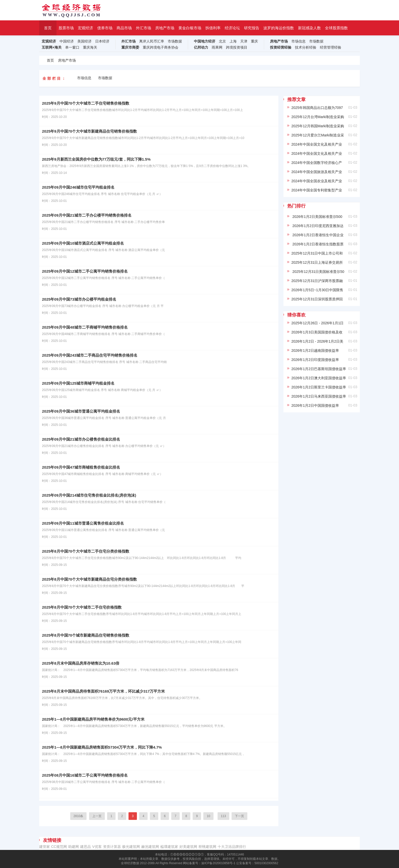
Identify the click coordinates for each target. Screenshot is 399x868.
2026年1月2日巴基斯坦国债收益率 (319, 369)
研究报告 (252, 28)
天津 (244, 41)
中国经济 (67, 41)
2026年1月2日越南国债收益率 (315, 351)
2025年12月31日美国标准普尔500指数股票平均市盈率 (335, 272)
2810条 (79, 816)
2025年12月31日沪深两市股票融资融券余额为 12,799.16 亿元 (340, 281)
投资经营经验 (281, 47)
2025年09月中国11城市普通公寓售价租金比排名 (83, 523)
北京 (222, 41)
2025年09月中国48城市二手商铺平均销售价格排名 (85, 327)
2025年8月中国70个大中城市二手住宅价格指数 (82, 607)
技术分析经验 (306, 47)
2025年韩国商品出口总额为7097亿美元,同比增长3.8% (334, 108)
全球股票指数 (336, 28)
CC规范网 (59, 847)
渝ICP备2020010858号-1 (218, 863)
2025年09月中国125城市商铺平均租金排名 (78, 383)
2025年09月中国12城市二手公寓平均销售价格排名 (85, 271)
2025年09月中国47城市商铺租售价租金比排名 (81, 467)
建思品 (85, 847)
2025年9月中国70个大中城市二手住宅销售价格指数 (86, 103)
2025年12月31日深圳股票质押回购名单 (322, 299)
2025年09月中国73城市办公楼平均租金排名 (79, 299)
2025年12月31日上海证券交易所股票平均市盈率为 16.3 (335, 262)
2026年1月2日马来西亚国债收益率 (319, 396)
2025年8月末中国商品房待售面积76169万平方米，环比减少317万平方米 (103, 691)
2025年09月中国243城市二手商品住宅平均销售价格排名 (90, 355)
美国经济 (84, 41)
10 (208, 816)
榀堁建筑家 (169, 847)
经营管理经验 (331, 47)
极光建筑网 (131, 847)
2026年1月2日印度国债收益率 (315, 360)
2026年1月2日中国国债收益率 (315, 405)
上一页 (97, 816)
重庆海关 (90, 47)
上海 (233, 41)
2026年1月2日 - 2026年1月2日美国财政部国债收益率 (333, 341)
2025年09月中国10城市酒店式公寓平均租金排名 (83, 243)
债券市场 (105, 28)
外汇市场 (144, 28)
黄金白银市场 (190, 28)
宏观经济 (85, 28)
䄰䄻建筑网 (207, 847)
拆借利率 (213, 28)
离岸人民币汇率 (152, 41)
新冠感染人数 (309, 28)
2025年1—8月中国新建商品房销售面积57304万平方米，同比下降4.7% (102, 747)
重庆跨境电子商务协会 (161, 47)
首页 (48, 28)
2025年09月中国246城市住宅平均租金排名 (78, 187)
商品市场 (124, 28)
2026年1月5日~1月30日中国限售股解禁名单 (326, 290)
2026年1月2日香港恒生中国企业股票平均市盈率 (330, 235)
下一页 (239, 816)
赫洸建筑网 (150, 847)
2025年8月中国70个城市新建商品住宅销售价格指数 (86, 635)
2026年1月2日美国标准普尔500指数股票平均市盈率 (333, 217)
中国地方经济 (205, 41)
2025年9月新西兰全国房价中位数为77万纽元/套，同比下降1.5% (96, 159)
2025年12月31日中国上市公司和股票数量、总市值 (331, 253)
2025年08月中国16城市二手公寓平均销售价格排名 (85, 775)
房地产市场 (165, 28)
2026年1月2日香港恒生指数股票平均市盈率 (326, 244)
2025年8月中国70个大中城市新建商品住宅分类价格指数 (89, 579)
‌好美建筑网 (188, 847)
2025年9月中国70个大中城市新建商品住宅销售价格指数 (89, 131)
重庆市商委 (130, 47)
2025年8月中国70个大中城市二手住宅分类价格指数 (86, 551)
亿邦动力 (201, 47)
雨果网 (217, 47)
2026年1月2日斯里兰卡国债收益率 (319, 387)
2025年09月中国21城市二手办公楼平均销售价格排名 (87, 215)
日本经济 (102, 41)
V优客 (97, 847)
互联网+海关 (52, 47)
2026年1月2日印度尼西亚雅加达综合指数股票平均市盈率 (337, 226)
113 (223, 816)
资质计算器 (112, 847)
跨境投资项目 (237, 47)
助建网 (74, 847)
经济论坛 (232, 28)
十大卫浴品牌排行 (232, 847)
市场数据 (175, 41)
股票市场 (66, 28)
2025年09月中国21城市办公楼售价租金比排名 (81, 439)
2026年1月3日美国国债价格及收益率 (320, 332)
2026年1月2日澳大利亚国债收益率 (319, 378)
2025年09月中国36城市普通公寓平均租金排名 (81, 411)
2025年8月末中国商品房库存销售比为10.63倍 (81, 663)
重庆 (254, 41)
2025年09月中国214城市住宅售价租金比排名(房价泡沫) (89, 495)
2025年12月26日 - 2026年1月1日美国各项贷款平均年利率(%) (340, 323)
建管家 (45, 847)
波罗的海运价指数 (279, 28)
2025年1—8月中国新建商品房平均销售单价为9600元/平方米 (93, 719)
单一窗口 (72, 47)
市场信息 (298, 41)
